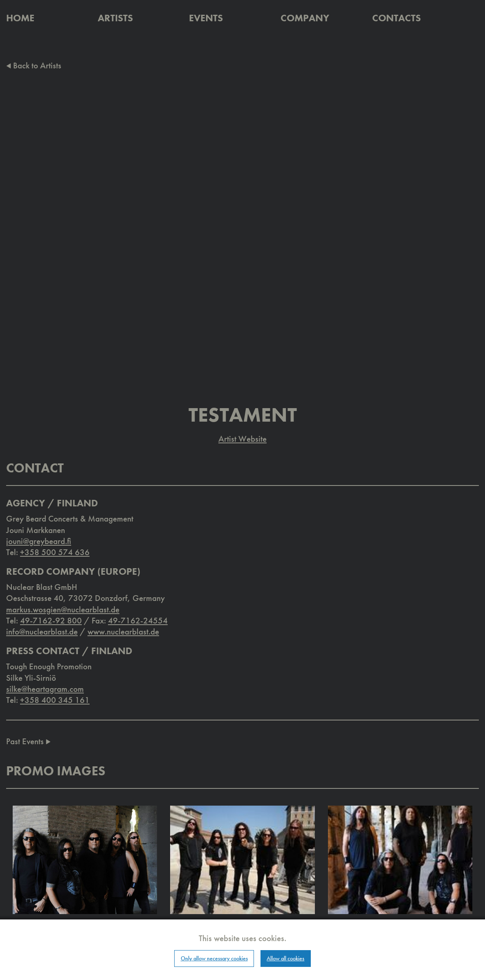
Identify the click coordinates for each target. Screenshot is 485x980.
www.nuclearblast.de (123, 631)
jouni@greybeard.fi (39, 541)
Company (305, 18)
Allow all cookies (285, 958)
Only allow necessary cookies (214, 958)
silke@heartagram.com (45, 689)
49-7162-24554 (138, 620)
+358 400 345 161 (55, 700)
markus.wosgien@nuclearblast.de (63, 609)
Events (206, 18)
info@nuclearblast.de (42, 631)
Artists (115, 18)
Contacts (396, 18)
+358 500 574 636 (55, 552)
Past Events (28, 741)
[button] (85, 859)
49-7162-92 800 (51, 620)
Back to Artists (34, 65)
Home (20, 18)
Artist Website (242, 439)
